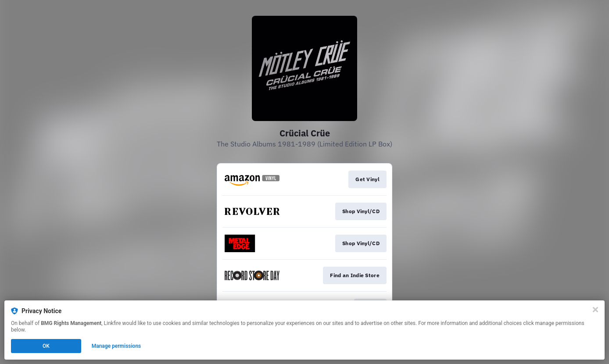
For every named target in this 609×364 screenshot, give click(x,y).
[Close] (595, 310)
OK (46, 346)
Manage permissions (116, 346)
